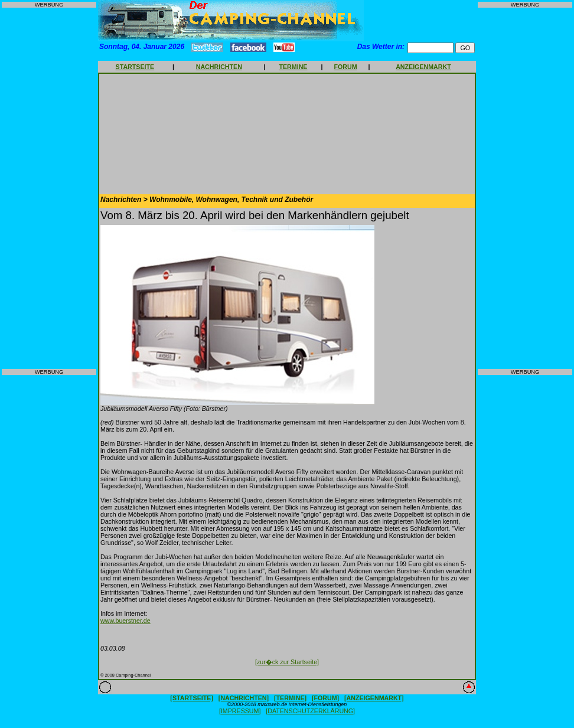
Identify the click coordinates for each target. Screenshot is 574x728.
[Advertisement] (49, 188)
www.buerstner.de (125, 621)
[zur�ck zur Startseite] (287, 662)
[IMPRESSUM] (240, 711)
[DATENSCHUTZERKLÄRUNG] (310, 711)
